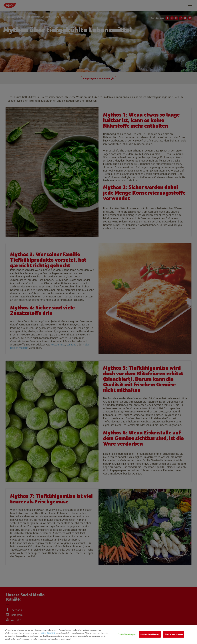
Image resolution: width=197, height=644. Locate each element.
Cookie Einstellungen (127, 634)
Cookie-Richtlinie (48, 633)
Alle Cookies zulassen (174, 634)
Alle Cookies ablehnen (150, 634)
